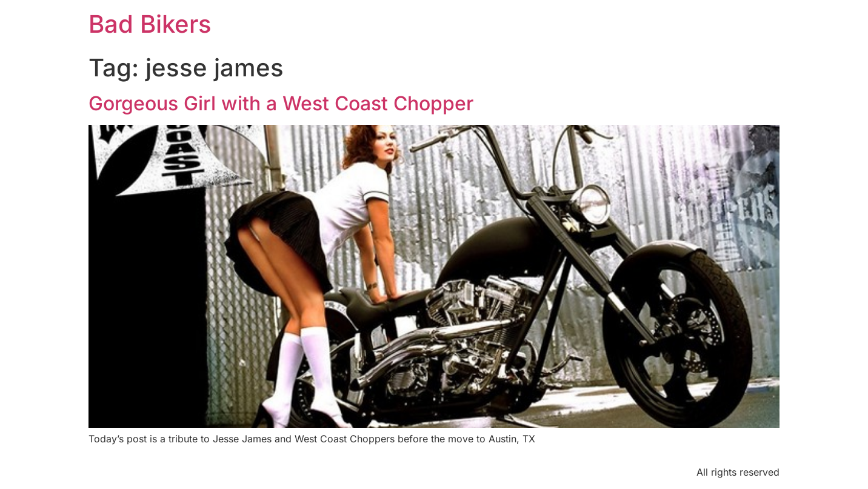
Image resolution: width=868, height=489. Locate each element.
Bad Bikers (150, 24)
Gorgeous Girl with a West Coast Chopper (281, 103)
